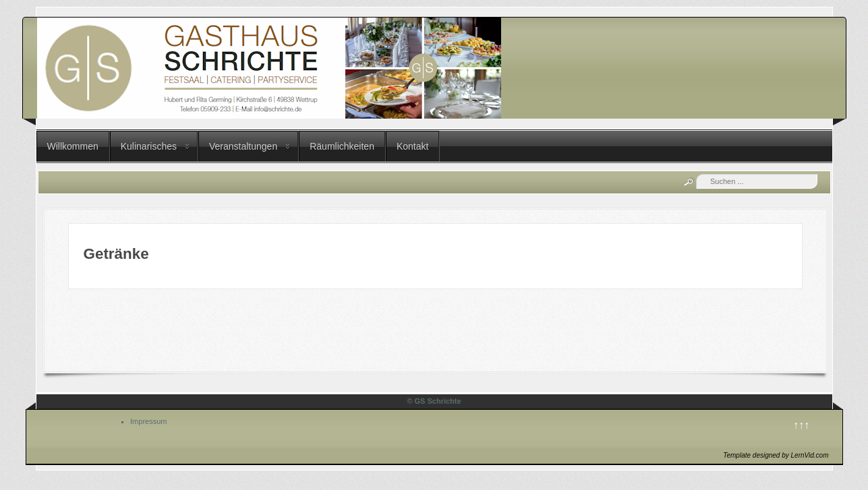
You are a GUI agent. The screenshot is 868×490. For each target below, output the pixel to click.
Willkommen (73, 146)
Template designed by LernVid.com (776, 455)
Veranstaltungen (243, 146)
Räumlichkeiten (342, 146)
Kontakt (412, 146)
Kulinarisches (149, 146)
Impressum (148, 421)
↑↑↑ (801, 425)
